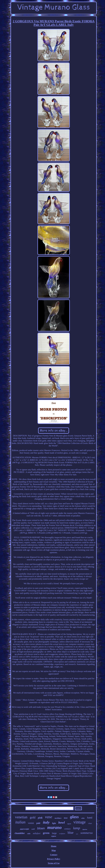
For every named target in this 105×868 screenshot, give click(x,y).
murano (54, 828)
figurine (85, 829)
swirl (33, 829)
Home (54, 846)
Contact (54, 855)
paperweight (24, 829)
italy (46, 822)
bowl (62, 823)
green (46, 833)
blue (71, 833)
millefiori (37, 833)
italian (20, 822)
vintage (80, 822)
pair (38, 823)
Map (54, 850)
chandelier (20, 833)
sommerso (87, 833)
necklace (58, 818)
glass (74, 817)
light (54, 823)
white (83, 818)
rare (77, 834)
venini (31, 823)
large (54, 833)
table (29, 834)
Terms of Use (54, 863)
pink (40, 818)
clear (90, 823)
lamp (77, 828)
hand (90, 818)
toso (66, 818)
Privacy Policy (54, 859)
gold (33, 817)
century (67, 829)
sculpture (62, 834)
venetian (21, 817)
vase (49, 817)
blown (41, 828)
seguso (54, 836)
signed (69, 824)
